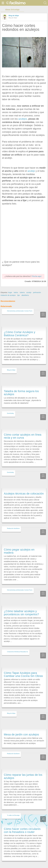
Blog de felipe (14, 16)
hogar (10, 288)
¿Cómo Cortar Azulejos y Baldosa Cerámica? (20, 329)
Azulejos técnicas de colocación (24, 489)
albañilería (25, 291)
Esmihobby (10, 409)
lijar (19, 291)
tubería (22, 288)
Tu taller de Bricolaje (13, 811)
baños (16, 288)
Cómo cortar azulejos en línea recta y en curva (23, 431)
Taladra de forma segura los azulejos (21, 388)
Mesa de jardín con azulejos (21, 730)
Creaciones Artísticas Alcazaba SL (18, 647)
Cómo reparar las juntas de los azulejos (23, 772)
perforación (37, 288)
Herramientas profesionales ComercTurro (20, 306)
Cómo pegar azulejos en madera (19, 546)
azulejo (31, 171)
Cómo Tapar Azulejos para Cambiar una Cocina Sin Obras (23, 670)
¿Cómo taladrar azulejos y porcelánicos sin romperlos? (21, 608)
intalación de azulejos (8, 291)
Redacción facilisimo (13, 524)
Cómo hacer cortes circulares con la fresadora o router (22, 826)
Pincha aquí (37, 272)
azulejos (23, 119)
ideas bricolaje (12, 10)
